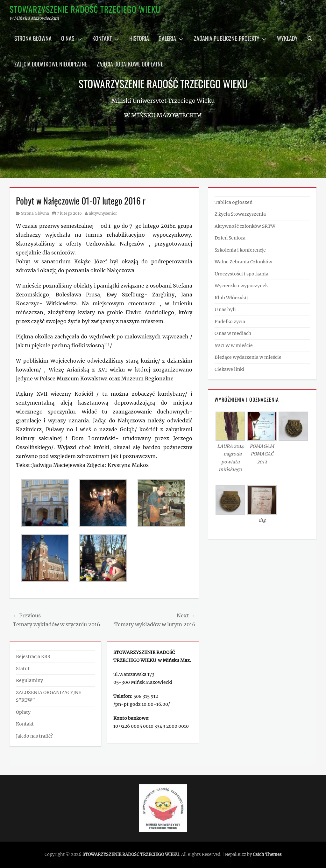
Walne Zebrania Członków (243, 262)
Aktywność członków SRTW (245, 226)
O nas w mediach (233, 333)
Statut (23, 669)
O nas (68, 38)
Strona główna (33, 38)
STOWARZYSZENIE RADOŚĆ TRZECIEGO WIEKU (85, 9)
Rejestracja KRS (33, 656)
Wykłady (287, 38)
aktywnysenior (103, 213)
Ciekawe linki (229, 369)
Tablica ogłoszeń (234, 202)
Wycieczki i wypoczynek (241, 286)
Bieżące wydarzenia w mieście (248, 357)
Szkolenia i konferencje (240, 250)
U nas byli (225, 309)
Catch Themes (267, 854)
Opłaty (23, 712)
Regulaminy (29, 680)
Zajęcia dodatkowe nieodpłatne (51, 64)
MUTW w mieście (234, 345)
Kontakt (102, 38)
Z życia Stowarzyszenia (240, 214)
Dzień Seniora (230, 238)
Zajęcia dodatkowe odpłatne (130, 64)
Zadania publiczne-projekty (227, 38)
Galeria (167, 38)
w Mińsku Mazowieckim (163, 115)
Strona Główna (35, 213)
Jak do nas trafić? (34, 736)
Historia (139, 38)
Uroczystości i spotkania (241, 274)
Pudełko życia (230, 322)
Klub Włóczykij (231, 298)
